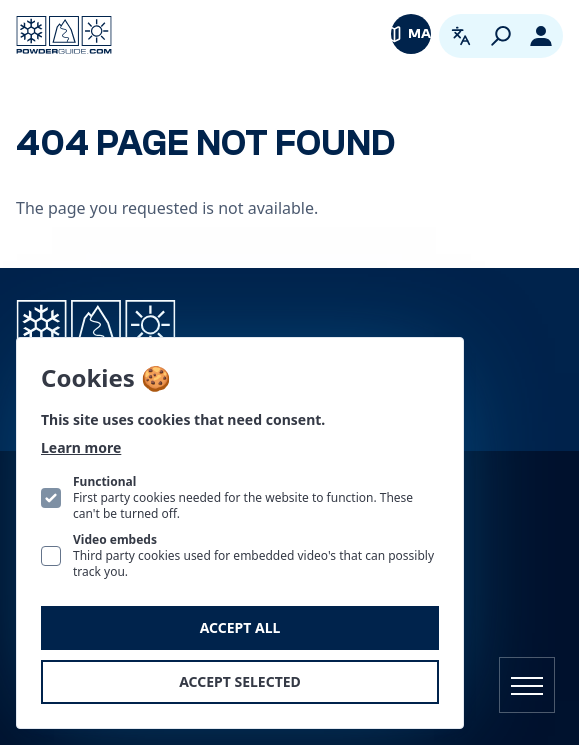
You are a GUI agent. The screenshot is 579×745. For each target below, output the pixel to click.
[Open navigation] (527, 685)
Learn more (81, 447)
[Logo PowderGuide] (64, 35)
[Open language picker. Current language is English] (461, 36)
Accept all (240, 627)
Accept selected (240, 681)
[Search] (501, 36)
